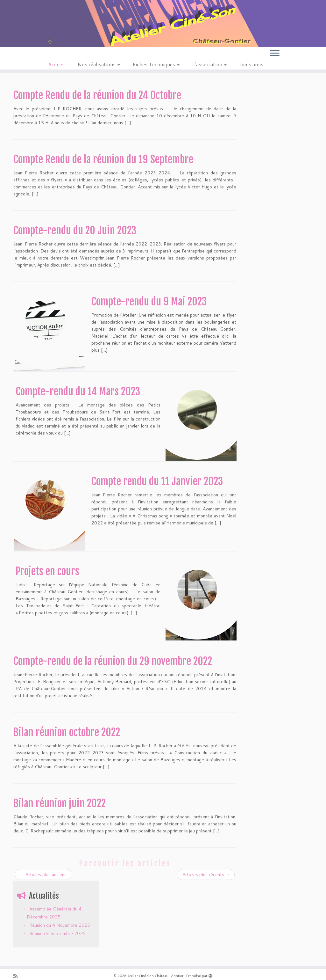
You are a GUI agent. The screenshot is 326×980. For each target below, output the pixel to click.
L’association (209, 64)
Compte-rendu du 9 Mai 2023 (149, 302)
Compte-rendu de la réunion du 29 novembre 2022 (113, 661)
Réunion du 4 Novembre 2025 (60, 925)
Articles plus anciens (43, 874)
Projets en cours (47, 571)
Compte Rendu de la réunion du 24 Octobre (97, 95)
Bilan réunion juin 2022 (60, 803)
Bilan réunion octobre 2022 (67, 732)
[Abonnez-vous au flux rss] (53, 41)
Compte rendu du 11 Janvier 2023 (157, 481)
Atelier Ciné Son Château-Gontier (155, 965)
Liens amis (251, 64)
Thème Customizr (176, 972)
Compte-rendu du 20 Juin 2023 (75, 230)
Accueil (57, 64)
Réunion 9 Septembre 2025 (57, 933)
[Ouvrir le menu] (275, 54)
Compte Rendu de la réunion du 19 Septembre (103, 159)
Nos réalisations (99, 64)
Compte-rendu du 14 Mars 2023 (78, 391)
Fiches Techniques (156, 64)
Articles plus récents (206, 874)
